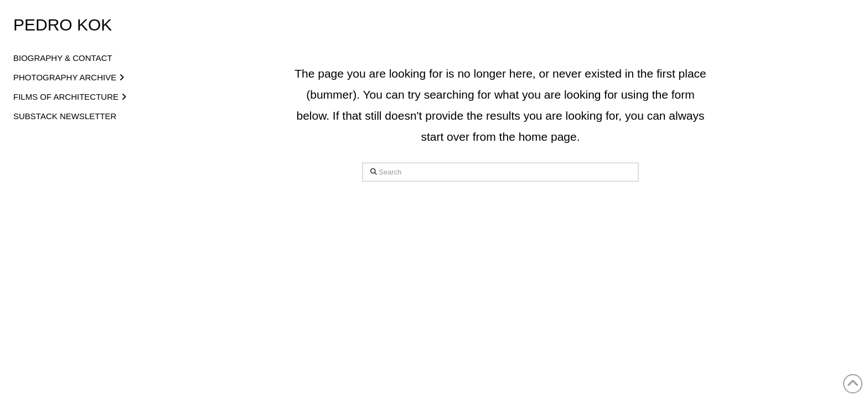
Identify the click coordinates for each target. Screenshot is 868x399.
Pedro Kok (63, 25)
